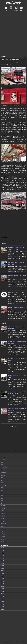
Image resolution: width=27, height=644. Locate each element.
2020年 (2, 563)
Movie (21, 9)
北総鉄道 (3, 470)
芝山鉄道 (3, 475)
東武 (2, 488)
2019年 (2, 566)
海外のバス (3, 539)
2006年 (2, 599)
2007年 (2, 596)
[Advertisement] (13, 41)
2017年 (2, 571)
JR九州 (2, 519)
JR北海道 (3, 516)
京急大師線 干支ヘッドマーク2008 (16, 292)
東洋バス (3, 531)
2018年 (2, 568)
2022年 (2, 558)
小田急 (2, 483)
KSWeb (14, 3)
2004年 (2, 604)
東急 (2, 478)
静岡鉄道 (3, 506)
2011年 (2, 586)
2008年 (2, 594)
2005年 (2, 602)
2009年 (2, 591)
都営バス (3, 536)
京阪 (2, 496)
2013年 (2, 581)
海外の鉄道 (3, 524)
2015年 (2, 576)
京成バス (3, 534)
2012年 (2, 584)
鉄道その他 (3, 526)
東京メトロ (3, 485)
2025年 (2, 550)
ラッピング (24, 241)
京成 (2, 462)
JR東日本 (3, 508)
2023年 (2, 555)
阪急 (2, 501)
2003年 (2, 607)
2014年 (2, 578)
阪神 (2, 503)
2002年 (2, 609)
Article (11, 9)
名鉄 (2, 493)
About (6, 9)
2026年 (2, 548)
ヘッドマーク (19, 241)
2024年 (2, 553)
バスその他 (3, 542)
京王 (2, 480)
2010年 (2, 589)
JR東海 (2, 511)
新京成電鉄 (3, 472)
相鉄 (2, 490)
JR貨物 (2, 521)
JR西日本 (3, 513)
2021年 (2, 561)
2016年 (2, 573)
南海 (2, 498)
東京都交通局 (4, 467)
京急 (14, 241)
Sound (16, 9)
